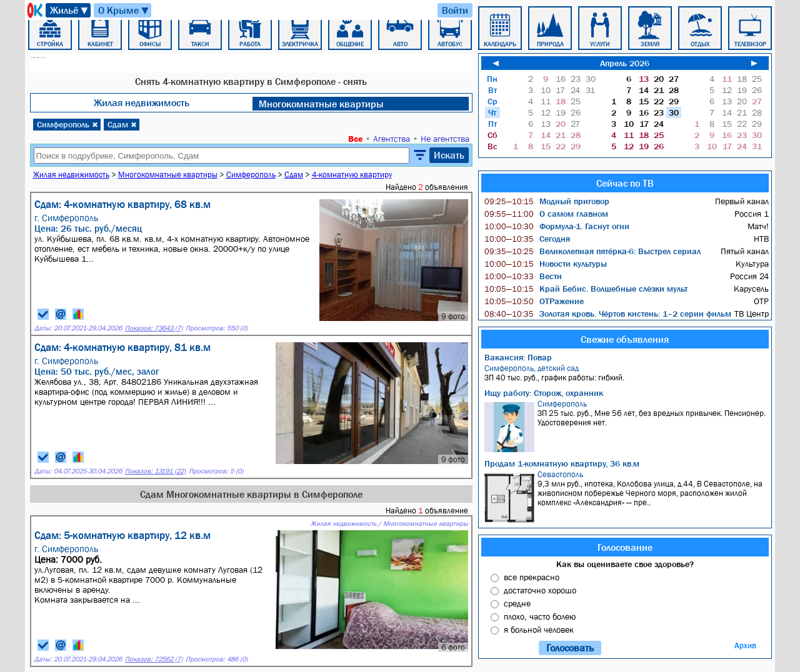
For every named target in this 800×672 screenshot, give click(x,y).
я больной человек (539, 630)
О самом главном (546, 214)
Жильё (70, 10)
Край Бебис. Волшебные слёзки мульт (586, 289)
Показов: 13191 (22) (155, 471)
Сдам (122, 124)
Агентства (392, 139)
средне (517, 603)
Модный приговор (547, 201)
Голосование (625, 547)
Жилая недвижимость (142, 102)
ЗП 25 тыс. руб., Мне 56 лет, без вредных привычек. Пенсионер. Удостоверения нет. (627, 426)
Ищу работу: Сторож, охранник (544, 393)
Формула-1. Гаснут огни (557, 226)
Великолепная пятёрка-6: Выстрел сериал (592, 251)
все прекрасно (532, 577)
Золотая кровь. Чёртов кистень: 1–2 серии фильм (608, 314)
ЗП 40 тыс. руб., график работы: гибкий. (627, 373)
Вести (523, 276)
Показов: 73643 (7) (154, 328)
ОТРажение (534, 301)
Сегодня (527, 239)
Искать (449, 155)
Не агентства (445, 139)
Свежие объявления (625, 339)
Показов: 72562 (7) (154, 659)
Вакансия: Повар (518, 357)
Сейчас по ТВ (625, 183)
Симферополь (67, 124)
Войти (455, 10)
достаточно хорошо (540, 590)
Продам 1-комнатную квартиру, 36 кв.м (562, 463)
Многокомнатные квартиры (321, 104)
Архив (745, 645)
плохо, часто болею (540, 616)
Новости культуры (546, 264)
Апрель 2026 (625, 63)
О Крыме (124, 10)
